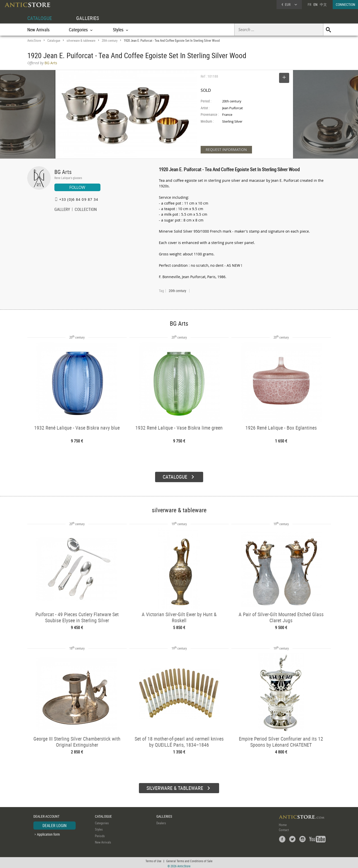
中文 (323, 4)
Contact (284, 828)
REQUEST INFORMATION (226, 150)
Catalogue (54, 40)
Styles (99, 827)
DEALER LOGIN (55, 824)
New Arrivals (38, 30)
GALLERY (62, 210)
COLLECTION (86, 210)
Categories (102, 821)
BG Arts (63, 172)
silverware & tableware (81, 40)
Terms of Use (153, 859)
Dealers (161, 821)
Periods (100, 834)
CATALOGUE (40, 18)
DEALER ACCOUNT (46, 815)
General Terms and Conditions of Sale (189, 859)
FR (309, 4)
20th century (110, 40)
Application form (48, 832)
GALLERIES (88, 18)
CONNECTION (345, 4)
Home (283, 823)
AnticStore (34, 40)
